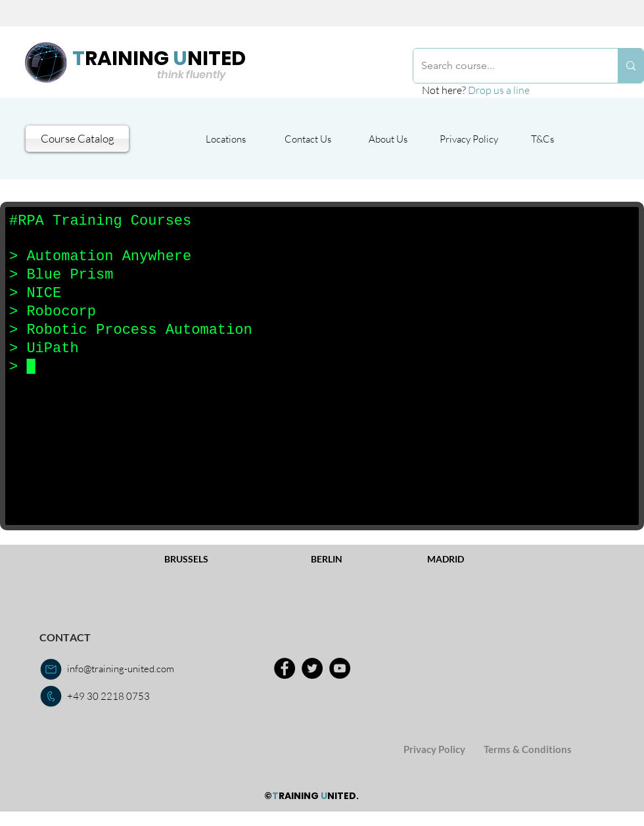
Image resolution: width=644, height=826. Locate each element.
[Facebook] (285, 668)
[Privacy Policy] (469, 139)
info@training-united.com (121, 669)
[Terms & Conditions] (528, 749)
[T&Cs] (542, 139)
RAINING (127, 58)
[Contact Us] (308, 139)
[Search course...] (506, 66)
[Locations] (225, 139)
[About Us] (388, 139)
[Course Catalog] (77, 139)
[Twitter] (312, 668)
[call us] (51, 696)
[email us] (51, 669)
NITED (217, 58)
